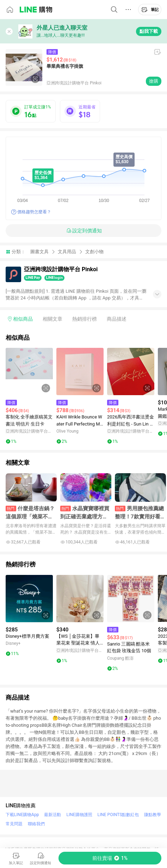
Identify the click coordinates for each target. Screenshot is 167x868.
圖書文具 (39, 252)
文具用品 (67, 252)
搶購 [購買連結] (154, 81)
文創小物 (94, 252)
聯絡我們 (36, 824)
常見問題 (14, 824)
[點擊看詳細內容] (29, 371)
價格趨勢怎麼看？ (34, 212)
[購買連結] (110, 858)
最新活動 (52, 815)
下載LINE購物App (22, 815)
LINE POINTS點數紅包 (118, 815)
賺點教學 (153, 815)
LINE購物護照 (79, 815)
